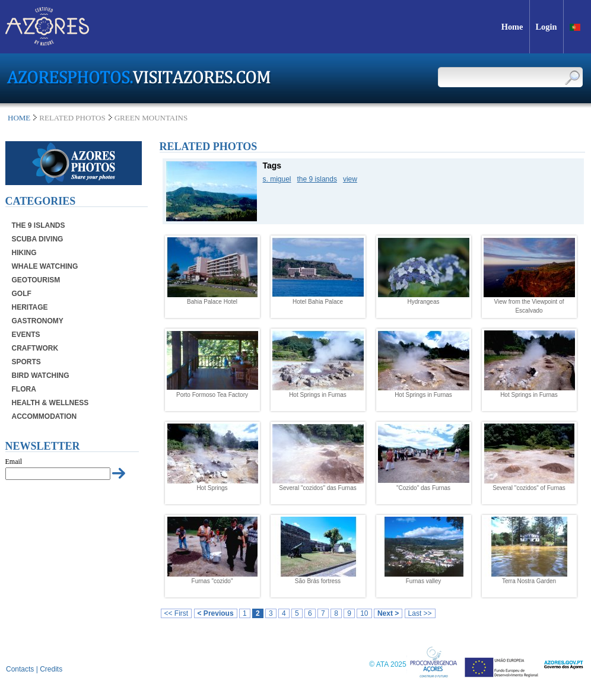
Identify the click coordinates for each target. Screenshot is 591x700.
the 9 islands (317, 179)
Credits (51, 669)
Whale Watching (45, 266)
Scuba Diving (38, 239)
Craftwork (35, 348)
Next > (388, 613)
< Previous (216, 613)
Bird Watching (41, 376)
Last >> (420, 613)
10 (364, 613)
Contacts (20, 669)
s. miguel (277, 179)
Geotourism (36, 280)
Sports (26, 362)
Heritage (30, 307)
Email (14, 462)
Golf (22, 294)
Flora (24, 389)
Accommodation (45, 416)
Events (26, 335)
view (350, 179)
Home (19, 118)
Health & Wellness (50, 403)
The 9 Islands (39, 225)
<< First (177, 613)
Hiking (24, 253)
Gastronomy (38, 321)
